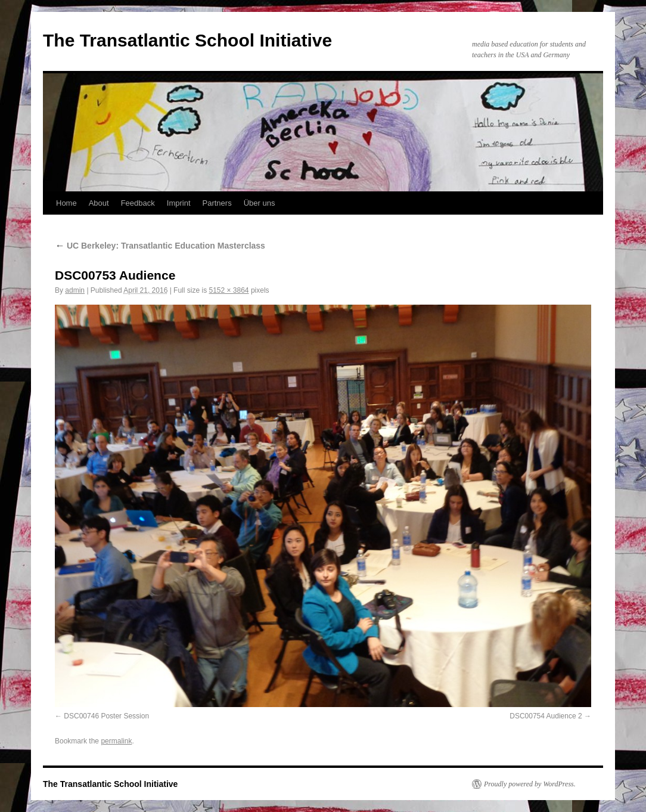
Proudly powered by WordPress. (530, 784)
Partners (217, 203)
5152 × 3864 (229, 290)
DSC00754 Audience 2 (546, 716)
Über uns (260, 203)
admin (75, 290)
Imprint (179, 203)
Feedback (138, 203)
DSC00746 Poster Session (106, 716)
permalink (116, 741)
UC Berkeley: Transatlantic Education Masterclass (160, 246)
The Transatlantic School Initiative (187, 40)
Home (66, 203)
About (99, 203)
